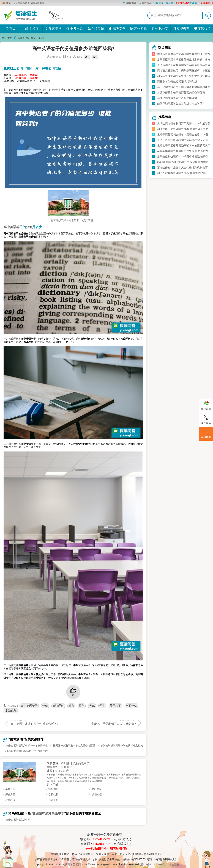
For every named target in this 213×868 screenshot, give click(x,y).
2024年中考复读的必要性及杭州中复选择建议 (184, 76)
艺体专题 (139, 29)
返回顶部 (206, 434)
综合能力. (11, 711)
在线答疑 (97, 789)
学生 (102, 706)
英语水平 (115, 706)
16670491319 (102, 844)
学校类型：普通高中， (61, 767)
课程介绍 (97, 795)
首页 (11, 29)
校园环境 (10, 800)
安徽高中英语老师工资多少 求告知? (105, 722)
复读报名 (202, 29)
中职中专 (160, 29)
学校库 (32, 29)
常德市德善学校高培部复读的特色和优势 (181, 93)
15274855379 (102, 839)
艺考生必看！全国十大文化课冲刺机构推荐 (182, 168)
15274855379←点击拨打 (27, 75)
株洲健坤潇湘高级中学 (75, 763)
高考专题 (117, 29)
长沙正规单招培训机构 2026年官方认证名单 (183, 140)
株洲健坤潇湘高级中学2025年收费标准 (26, 746)
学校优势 (53, 795)
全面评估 (131, 706)
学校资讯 (145, 3)
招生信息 (53, 789)
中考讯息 (74, 29)
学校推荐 (130, 3)
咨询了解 (53, 785)
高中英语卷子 (29, 706)
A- (87, 57)
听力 (71, 706)
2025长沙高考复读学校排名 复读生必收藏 (181, 173)
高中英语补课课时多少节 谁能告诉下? (41, 722)
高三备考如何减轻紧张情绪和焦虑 (177, 82)
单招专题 (96, 29)
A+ (95, 57)
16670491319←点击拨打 (27, 78)
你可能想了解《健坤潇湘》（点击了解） (73, 220)
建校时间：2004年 (58, 771)
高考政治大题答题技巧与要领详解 (177, 98)
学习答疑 (31, 38)
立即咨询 (181, 29)
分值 (45, 706)
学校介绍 (10, 789)
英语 (41, 38)
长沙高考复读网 (71, 864)
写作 (82, 706)
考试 (92, 706)
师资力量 (10, 795)
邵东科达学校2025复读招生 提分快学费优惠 (183, 162)
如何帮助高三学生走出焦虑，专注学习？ (181, 104)
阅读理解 (58, 706)
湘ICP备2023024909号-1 (154, 864)
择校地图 (174, 864)
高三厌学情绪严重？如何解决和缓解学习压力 (184, 87)
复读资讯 (53, 29)
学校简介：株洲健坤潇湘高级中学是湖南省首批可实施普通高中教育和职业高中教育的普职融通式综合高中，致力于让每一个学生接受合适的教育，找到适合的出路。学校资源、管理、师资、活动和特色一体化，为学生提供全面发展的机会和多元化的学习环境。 (94, 778)
